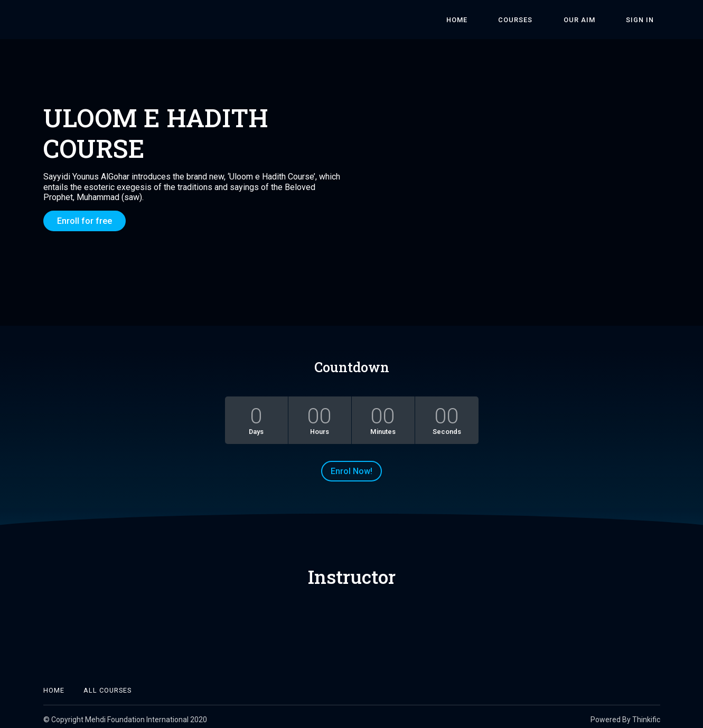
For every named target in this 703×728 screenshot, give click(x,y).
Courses (545, 20)
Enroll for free (85, 221)
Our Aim (597, 20)
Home (499, 20)
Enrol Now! (351, 465)
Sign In (646, 20)
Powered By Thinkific (625, 714)
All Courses (107, 684)
